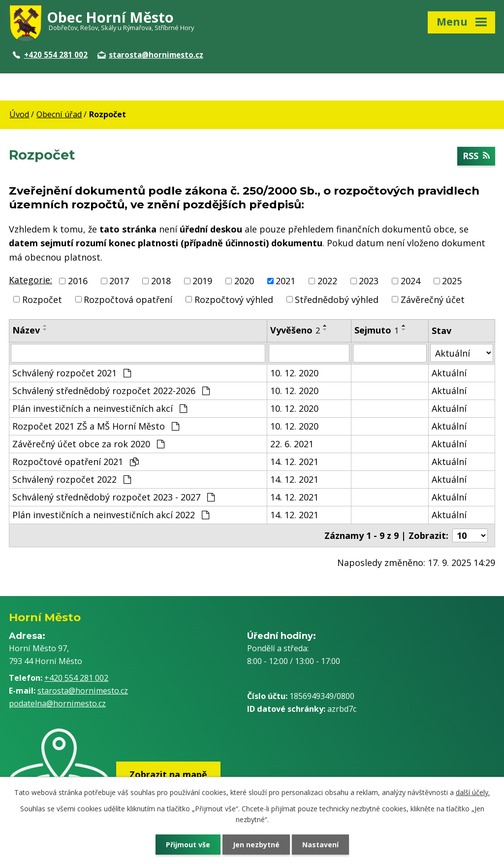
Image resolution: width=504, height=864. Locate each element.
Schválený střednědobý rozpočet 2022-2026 (111, 391)
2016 (78, 281)
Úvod (19, 114)
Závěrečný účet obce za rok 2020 (88, 444)
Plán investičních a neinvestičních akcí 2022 (111, 515)
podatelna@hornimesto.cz (57, 703)
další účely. (473, 792)
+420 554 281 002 (50, 55)
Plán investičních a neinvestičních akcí (100, 408)
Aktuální (449, 373)
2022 (327, 281)
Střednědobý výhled (337, 299)
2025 (452, 281)
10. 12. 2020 (294, 373)
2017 (119, 281)
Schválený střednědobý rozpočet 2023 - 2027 (113, 497)
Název (26, 330)
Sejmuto (377, 330)
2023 (369, 281)
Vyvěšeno (295, 330)
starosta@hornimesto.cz (150, 55)
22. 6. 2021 (292, 444)
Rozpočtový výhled (234, 299)
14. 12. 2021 (294, 462)
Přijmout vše (188, 845)
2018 (161, 281)
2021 (285, 281)
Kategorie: (31, 280)
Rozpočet (42, 299)
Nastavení (320, 845)
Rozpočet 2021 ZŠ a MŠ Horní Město (96, 426)
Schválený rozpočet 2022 (72, 479)
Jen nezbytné (256, 845)
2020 (244, 281)
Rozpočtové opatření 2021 (76, 462)
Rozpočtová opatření (128, 299)
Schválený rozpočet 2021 (72, 373)
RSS (476, 156)
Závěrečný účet (433, 299)
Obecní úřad (59, 114)
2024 (410, 281)
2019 (202, 281)
